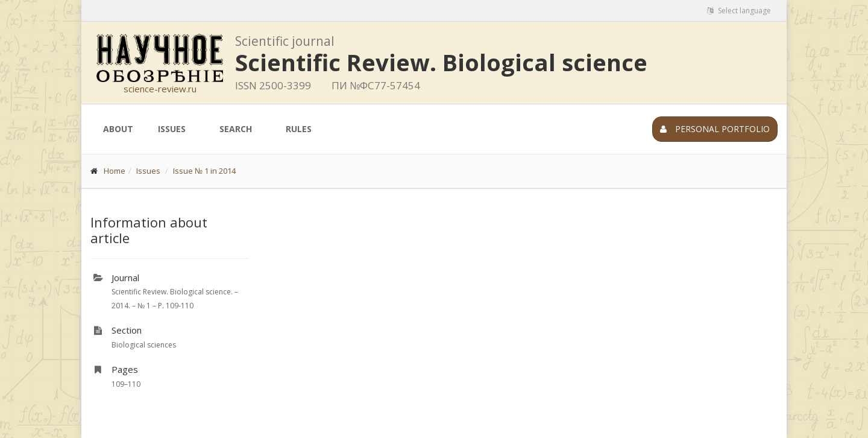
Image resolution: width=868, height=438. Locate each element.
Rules (299, 129)
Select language (739, 11)
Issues (172, 129)
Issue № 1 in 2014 (204, 171)
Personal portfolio (715, 129)
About (118, 129)
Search (236, 129)
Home (115, 171)
